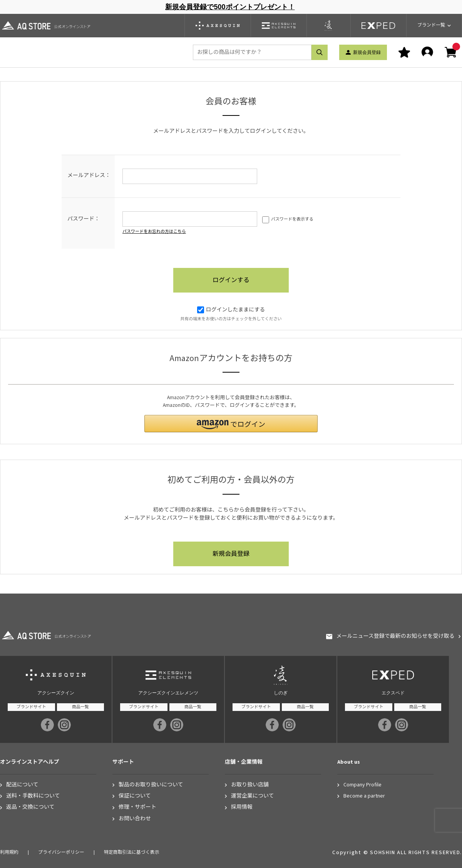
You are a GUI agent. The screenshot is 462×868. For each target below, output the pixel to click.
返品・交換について (30, 807)
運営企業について (253, 796)
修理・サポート (137, 807)
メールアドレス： (89, 176)
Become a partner (364, 796)
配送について (22, 785)
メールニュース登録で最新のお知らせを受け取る (395, 636)
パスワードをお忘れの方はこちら (154, 232)
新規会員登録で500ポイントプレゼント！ (230, 7)
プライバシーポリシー (61, 852)
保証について (135, 796)
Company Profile (362, 785)
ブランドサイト (31, 707)
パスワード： (84, 219)
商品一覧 (80, 707)
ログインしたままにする (231, 310)
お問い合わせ (135, 819)
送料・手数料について (33, 796)
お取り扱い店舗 (250, 785)
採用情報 (242, 807)
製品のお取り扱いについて (151, 785)
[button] (231, 424)
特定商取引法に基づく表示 (132, 852)
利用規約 (9, 852)
